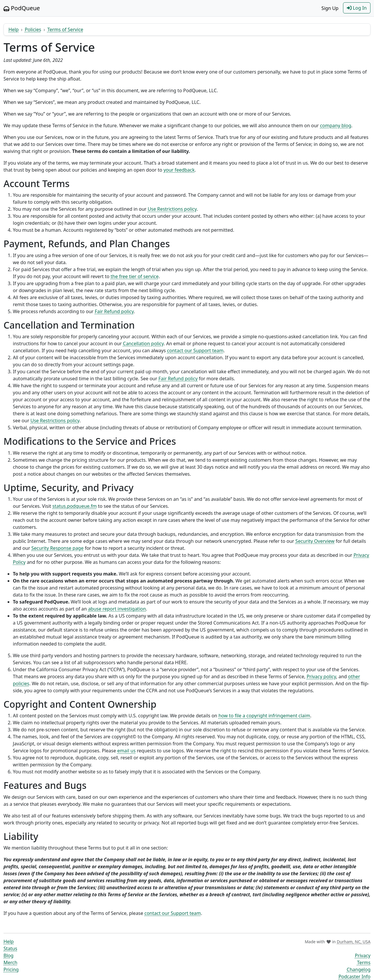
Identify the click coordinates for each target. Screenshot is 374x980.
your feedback (179, 170)
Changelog (359, 969)
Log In (357, 8)
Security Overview (315, 541)
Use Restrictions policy (172, 209)
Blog (8, 955)
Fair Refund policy (114, 311)
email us (126, 751)
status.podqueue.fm (75, 506)
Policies (33, 29)
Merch (10, 962)
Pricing (11, 969)
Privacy (363, 955)
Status (10, 948)
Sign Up (330, 8)
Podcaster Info (354, 976)
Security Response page (57, 548)
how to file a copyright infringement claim (264, 716)
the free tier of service (135, 276)
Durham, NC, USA (354, 942)
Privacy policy (322, 676)
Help (14, 29)
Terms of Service (65, 29)
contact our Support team (195, 351)
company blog (336, 125)
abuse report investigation (117, 609)
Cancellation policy (143, 343)
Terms (364, 962)
